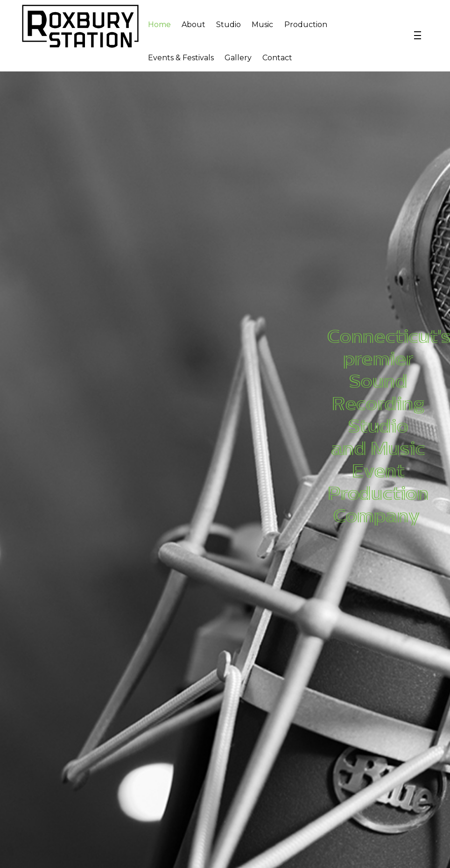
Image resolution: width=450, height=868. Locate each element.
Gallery (238, 58)
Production (306, 25)
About (193, 25)
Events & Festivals (181, 58)
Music (262, 25)
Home (159, 25)
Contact (277, 58)
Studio (229, 25)
